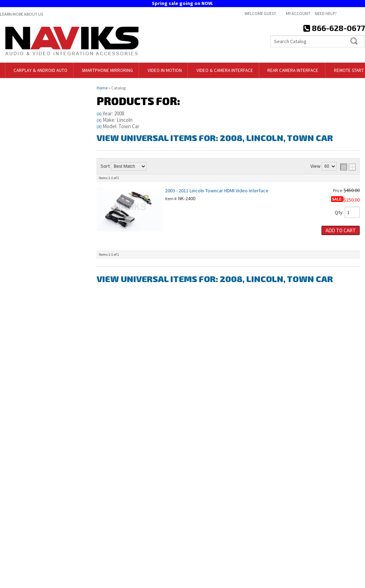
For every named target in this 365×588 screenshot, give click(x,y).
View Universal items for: (215, 138)
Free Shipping (37, 338)
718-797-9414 (42, 376)
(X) (99, 114)
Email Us (31, 407)
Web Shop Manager (345, 580)
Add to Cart (341, 230)
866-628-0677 (36, 423)
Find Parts (22, 136)
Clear (52, 136)
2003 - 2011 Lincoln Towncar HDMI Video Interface (217, 191)
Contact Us (199, 523)
